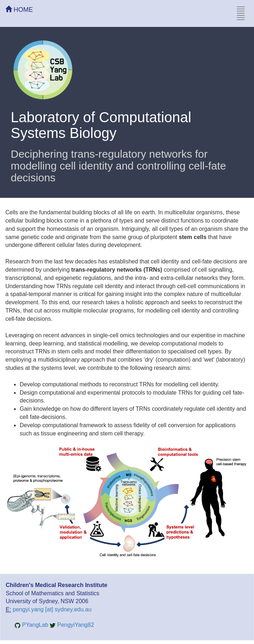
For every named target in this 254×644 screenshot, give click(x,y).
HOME (19, 9)
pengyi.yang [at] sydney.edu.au (52, 609)
